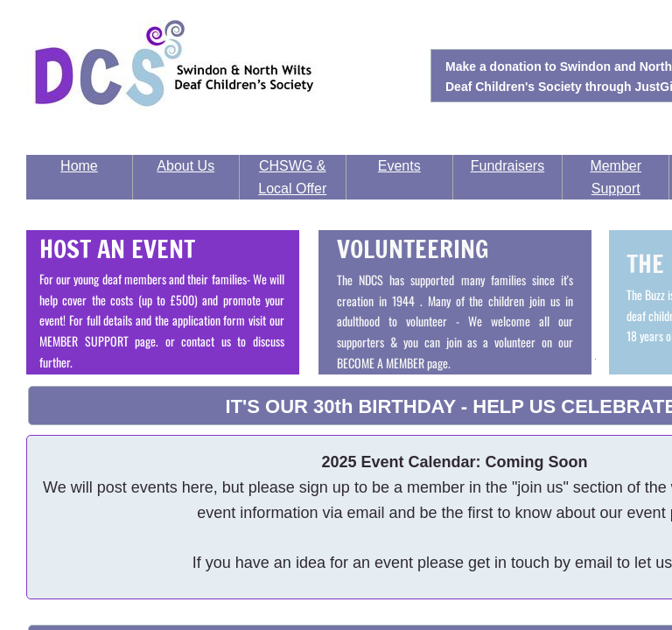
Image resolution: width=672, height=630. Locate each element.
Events (399, 166)
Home (79, 166)
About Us (185, 166)
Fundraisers (507, 166)
